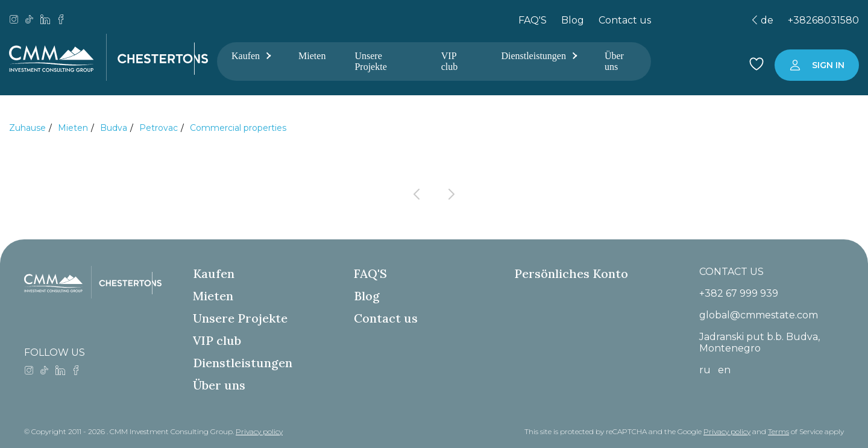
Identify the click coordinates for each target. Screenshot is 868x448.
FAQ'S (533, 20)
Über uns (614, 61)
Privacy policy (259, 431)
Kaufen (250, 56)
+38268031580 (823, 20)
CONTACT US (731, 272)
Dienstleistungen (538, 56)
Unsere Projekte (370, 61)
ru (705, 370)
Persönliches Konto (571, 273)
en (724, 370)
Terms (778, 431)
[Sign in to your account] (817, 65)
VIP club (450, 61)
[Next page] (451, 194)
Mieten (312, 56)
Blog (573, 20)
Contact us (625, 20)
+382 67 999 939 (739, 293)
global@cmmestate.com (759, 315)
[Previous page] (417, 194)
